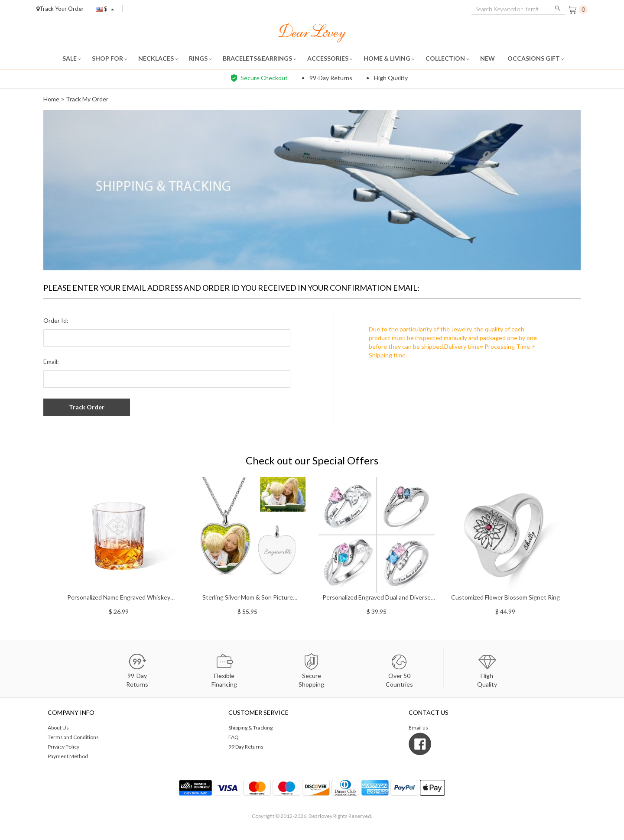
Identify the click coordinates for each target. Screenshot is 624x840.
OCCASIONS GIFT (536, 58)
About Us (58, 728)
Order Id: (56, 320)
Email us (418, 728)
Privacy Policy (63, 747)
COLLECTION (447, 58)
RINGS (200, 58)
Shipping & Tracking (250, 728)
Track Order (87, 407)
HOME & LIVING (389, 58)
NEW (488, 58)
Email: (51, 362)
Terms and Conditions (73, 737)
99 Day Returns (246, 747)
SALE (71, 58)
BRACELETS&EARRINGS (259, 58)
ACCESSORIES (330, 58)
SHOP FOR (109, 58)
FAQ (234, 737)
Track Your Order (60, 9)
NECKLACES (158, 58)
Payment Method (68, 756)
